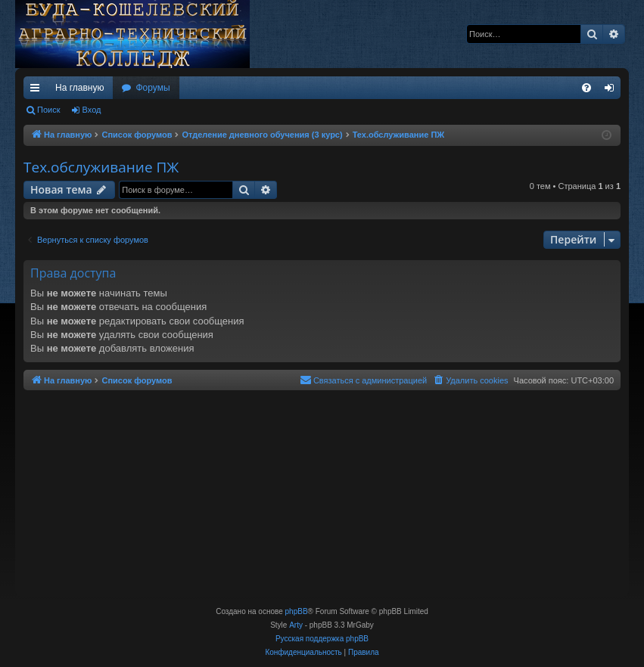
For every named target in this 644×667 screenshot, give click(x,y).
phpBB (297, 611)
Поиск (48, 110)
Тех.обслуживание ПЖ (101, 167)
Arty (296, 625)
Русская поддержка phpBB (322, 639)
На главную (79, 88)
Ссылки (38, 91)
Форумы (152, 88)
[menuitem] (586, 88)
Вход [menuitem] (613, 91)
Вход (92, 110)
